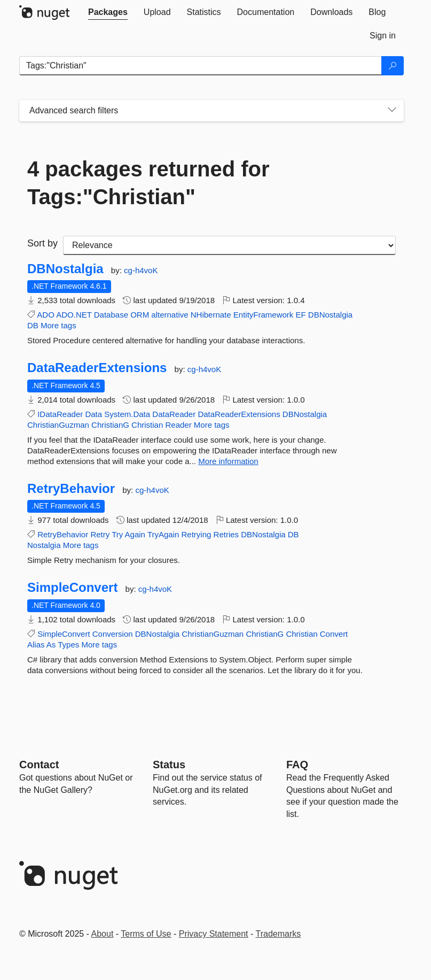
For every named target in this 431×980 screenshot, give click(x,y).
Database (111, 315)
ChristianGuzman (58, 425)
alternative (170, 315)
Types (68, 645)
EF (300, 315)
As (51, 645)
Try (117, 534)
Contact (39, 765)
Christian (147, 425)
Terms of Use (146, 934)
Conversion (113, 634)
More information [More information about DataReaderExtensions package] (228, 461)
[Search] (393, 66)
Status (169, 765)
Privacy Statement (214, 934)
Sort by (42, 243)
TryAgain (163, 534)
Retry (100, 534)
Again (135, 534)
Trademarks (279, 934)
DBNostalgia (65, 269)
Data (93, 414)
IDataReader (60, 414)
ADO (46, 315)
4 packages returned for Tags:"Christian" (148, 183)
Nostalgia (44, 545)
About (103, 934)
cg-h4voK (141, 270)
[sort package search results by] (229, 245)
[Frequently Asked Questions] (297, 765)
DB (33, 325)
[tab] (108, 12)
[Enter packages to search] (201, 66)
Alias (36, 645)
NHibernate (211, 315)
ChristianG (110, 425)
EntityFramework (264, 315)
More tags (58, 325)
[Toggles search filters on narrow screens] (392, 111)
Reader (178, 425)
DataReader (174, 414)
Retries (226, 534)
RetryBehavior (71, 489)
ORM (140, 315)
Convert (334, 634)
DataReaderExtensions (97, 368)
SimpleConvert (72, 588)
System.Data (127, 414)
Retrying (197, 534)
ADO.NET (74, 315)
